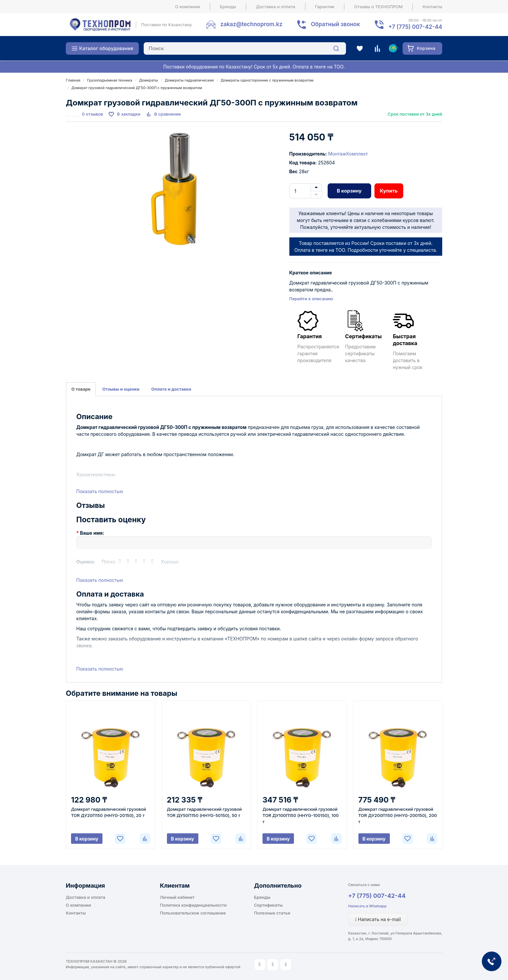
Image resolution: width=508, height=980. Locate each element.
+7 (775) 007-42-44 (377, 896)
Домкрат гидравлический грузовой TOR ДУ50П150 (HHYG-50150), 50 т (204, 812)
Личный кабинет (177, 897)
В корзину (349, 191)
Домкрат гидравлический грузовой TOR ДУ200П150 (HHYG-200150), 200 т (398, 815)
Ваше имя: (92, 533)
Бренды (228, 7)
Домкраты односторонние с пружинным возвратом (267, 80)
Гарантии (325, 7)
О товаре (81, 389)
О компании (188, 7)
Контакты (432, 7)
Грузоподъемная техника (110, 80)
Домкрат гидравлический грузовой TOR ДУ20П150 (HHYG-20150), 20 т (109, 812)
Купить (389, 191)
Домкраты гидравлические (189, 80)
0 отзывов (92, 114)
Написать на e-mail (378, 919)
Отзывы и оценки (121, 389)
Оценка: (86, 562)
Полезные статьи (272, 913)
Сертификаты (268, 905)
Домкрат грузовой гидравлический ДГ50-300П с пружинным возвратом (137, 88)
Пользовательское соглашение (193, 913)
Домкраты (148, 80)
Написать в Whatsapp (367, 906)
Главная (73, 80)
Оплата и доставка (171, 389)
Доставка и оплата (276, 7)
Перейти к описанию (311, 299)
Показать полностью (100, 491)
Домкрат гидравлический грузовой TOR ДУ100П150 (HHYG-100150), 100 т (301, 815)
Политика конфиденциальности (193, 905)
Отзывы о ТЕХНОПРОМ (378, 7)
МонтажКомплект (348, 154)
